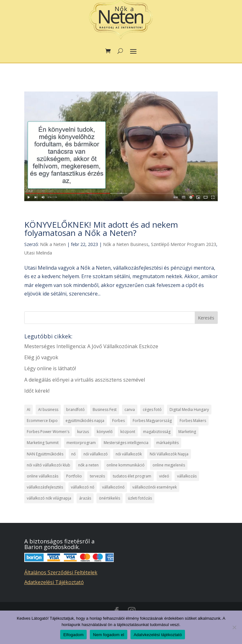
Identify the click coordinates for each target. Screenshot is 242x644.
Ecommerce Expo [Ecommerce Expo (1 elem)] (42, 421)
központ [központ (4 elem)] (128, 432)
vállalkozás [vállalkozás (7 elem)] (187, 476)
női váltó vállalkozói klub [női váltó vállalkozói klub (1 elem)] (49, 465)
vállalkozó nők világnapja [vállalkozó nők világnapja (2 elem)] (49, 498)
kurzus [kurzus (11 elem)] (83, 432)
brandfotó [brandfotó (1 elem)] (75, 410)
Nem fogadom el (109, 635)
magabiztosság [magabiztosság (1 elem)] (157, 432)
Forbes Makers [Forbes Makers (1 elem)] (193, 421)
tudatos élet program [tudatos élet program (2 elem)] (132, 476)
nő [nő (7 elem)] (73, 454)
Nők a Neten (53, 244)
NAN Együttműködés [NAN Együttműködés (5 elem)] (45, 454)
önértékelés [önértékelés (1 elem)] (109, 498)
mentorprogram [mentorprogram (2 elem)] (81, 443)
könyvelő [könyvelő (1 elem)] (105, 432)
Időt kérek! (37, 391)
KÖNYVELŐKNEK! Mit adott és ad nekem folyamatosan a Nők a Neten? (101, 229)
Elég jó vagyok (41, 357)
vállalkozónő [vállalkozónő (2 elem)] (113, 487)
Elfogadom (73, 635)
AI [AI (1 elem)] (29, 410)
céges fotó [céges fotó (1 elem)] (152, 410)
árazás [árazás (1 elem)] (85, 498)
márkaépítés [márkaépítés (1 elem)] (167, 443)
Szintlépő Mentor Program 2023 (184, 244)
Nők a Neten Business (126, 244)
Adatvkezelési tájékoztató (158, 635)
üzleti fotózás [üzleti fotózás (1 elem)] (140, 498)
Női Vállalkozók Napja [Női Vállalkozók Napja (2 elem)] (169, 454)
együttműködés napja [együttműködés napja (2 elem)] (85, 421)
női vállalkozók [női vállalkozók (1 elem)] (129, 454)
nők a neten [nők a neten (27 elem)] (88, 465)
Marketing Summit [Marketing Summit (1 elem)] (43, 443)
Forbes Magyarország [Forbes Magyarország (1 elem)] (152, 421)
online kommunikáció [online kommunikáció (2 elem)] (126, 465)
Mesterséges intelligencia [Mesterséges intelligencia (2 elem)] (126, 443)
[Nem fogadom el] (234, 627)
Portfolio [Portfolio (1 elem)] (74, 476)
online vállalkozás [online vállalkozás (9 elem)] (43, 476)
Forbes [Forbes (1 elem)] (118, 421)
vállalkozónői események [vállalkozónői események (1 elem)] (155, 487)
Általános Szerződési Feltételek (61, 572)
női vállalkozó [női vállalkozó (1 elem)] (96, 454)
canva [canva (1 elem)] (130, 410)
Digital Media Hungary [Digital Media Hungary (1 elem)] (189, 410)
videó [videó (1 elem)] (164, 476)
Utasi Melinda (38, 253)
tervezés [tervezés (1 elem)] (97, 476)
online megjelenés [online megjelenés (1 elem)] (169, 465)
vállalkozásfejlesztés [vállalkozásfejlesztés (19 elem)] (45, 487)
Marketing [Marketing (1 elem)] (187, 432)
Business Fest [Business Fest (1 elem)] (105, 410)
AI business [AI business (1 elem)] (48, 410)
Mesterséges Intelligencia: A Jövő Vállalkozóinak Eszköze (91, 346)
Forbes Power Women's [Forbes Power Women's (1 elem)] (48, 432)
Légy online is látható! (50, 368)
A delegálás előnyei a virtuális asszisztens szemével (85, 380)
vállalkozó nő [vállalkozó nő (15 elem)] (83, 487)
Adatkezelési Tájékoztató (54, 582)
